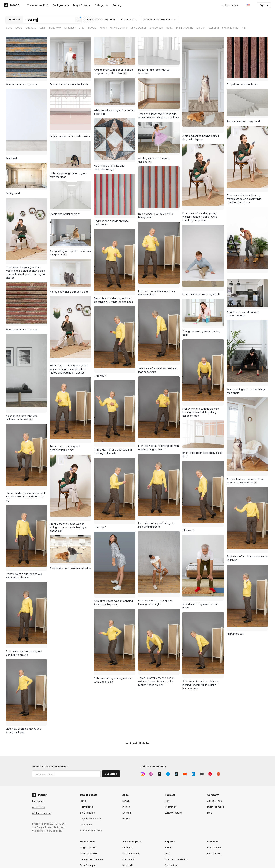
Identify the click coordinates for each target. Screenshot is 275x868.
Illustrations (86, 769)
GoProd (127, 775)
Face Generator (89, 834)
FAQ (167, 816)
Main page (38, 764)
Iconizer (84, 852)
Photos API (128, 822)
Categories (101, 5)
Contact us (171, 828)
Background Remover (92, 822)
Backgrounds (61, 5)
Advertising (39, 770)
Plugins (126, 781)
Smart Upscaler (89, 816)
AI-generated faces (91, 793)
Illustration (171, 769)
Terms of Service (46, 793)
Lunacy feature (173, 775)
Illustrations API (131, 816)
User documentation (176, 822)
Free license (214, 810)
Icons (83, 763)
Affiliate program (42, 776)
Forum (168, 810)
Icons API (128, 810)
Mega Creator (82, 5)
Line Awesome (131, 852)
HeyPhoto (85, 846)
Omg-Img (128, 846)
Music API (128, 828)
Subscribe (111, 736)
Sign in (264, 5)
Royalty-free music (90, 781)
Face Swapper (88, 828)
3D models (86, 787)
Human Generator (90, 840)
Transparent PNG (38, 5)
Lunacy (126, 763)
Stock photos (87, 775)
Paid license (214, 816)
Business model (216, 769)
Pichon (126, 769)
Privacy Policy (53, 790)
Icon (167, 763)
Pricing (117, 5)
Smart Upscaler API (133, 834)
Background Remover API (136, 840)
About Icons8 (215, 763)
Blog (210, 775)
